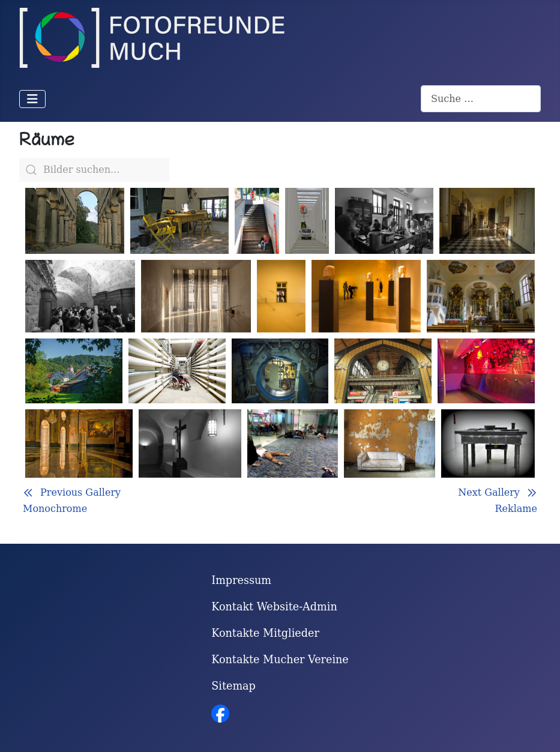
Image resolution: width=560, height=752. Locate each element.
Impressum (241, 580)
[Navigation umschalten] (32, 99)
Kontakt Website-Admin (274, 607)
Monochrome (55, 509)
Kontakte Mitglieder (265, 633)
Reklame (516, 509)
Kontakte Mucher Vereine (280, 660)
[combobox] (481, 99)
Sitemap (233, 686)
